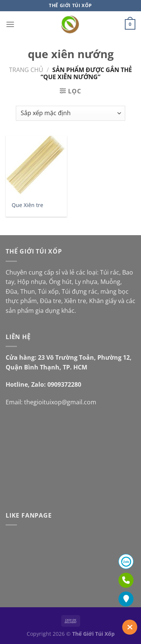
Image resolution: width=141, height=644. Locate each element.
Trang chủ (26, 70)
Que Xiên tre (27, 205)
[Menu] (10, 24)
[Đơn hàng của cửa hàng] (70, 113)
